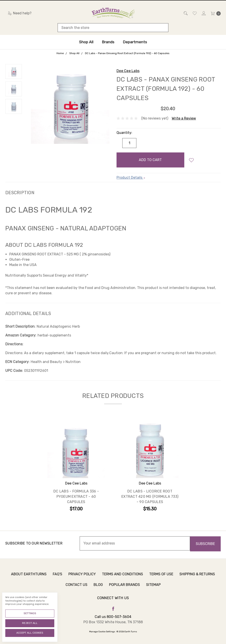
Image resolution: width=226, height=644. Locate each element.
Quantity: (124, 133)
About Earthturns (29, 577)
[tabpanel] (76, 467)
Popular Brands (124, 588)
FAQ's (57, 577)
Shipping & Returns (197, 577)
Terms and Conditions (122, 577)
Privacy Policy (82, 577)
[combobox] (113, 28)
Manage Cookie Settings (102, 632)
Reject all (30, 623)
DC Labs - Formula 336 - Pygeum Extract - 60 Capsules (76, 497)
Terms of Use (161, 577)
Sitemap (153, 588)
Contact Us (76, 588)
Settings (30, 613)
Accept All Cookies (30, 633)
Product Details (131, 178)
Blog (98, 588)
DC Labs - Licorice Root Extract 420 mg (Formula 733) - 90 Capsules (150, 497)
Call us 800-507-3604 (113, 617)
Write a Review (184, 118)
